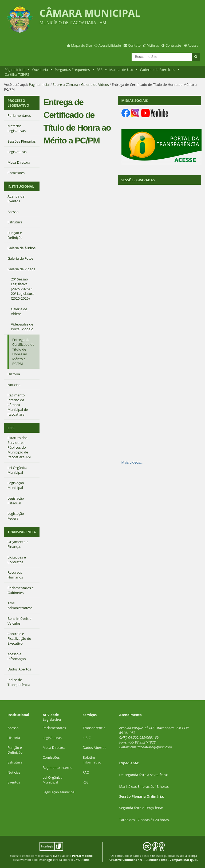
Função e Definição (15, 750)
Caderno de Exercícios (158, 70)
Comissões (51, 757)
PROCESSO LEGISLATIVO (18, 103)
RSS (100, 70)
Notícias (14, 772)
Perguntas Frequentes (72, 70)
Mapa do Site (81, 45)
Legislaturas (52, 738)
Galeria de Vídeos (95, 85)
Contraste (173, 45)
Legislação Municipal (59, 792)
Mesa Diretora (54, 748)
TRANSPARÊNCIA (22, 532)
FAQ (86, 772)
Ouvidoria (40, 70)
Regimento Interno (58, 767)
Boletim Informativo (92, 760)
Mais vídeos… (132, 462)
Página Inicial (15, 70)
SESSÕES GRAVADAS (138, 180)
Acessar (194, 45)
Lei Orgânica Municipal (53, 780)
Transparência (94, 728)
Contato (135, 45)
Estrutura (15, 762)
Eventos (14, 782)
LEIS (11, 428)
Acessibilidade (110, 45)
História (14, 738)
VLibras (153, 45)
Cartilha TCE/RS (17, 74)
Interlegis (45, 860)
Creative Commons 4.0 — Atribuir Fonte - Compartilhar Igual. (154, 860)
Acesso (13, 728)
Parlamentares (54, 728)
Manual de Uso (121, 70)
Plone (85, 860)
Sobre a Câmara (65, 85)
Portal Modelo (82, 856)
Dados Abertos (94, 748)
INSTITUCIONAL (21, 186)
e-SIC (87, 738)
